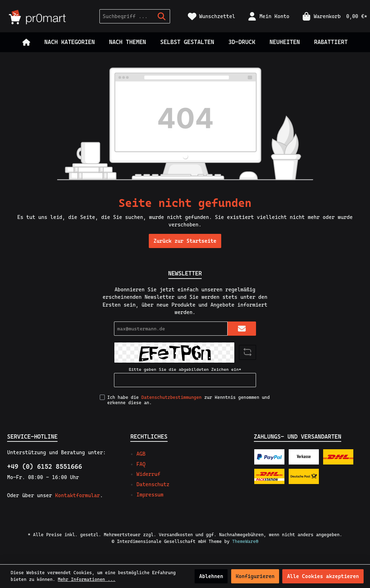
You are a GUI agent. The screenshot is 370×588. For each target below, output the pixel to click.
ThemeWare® (245, 541)
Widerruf (148, 474)
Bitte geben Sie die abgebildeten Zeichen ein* (185, 369)
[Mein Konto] (269, 17)
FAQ (141, 464)
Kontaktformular (77, 495)
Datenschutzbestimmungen (172, 397)
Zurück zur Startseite (185, 241)
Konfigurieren (255, 576)
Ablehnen (211, 576)
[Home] (26, 42)
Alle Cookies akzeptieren (323, 576)
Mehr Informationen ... (87, 579)
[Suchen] (162, 16)
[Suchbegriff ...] (127, 16)
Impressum (150, 495)
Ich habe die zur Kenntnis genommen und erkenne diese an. (189, 400)
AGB (141, 454)
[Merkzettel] (212, 17)
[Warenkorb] (333, 17)
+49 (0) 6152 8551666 (45, 466)
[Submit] (242, 329)
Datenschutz (153, 484)
